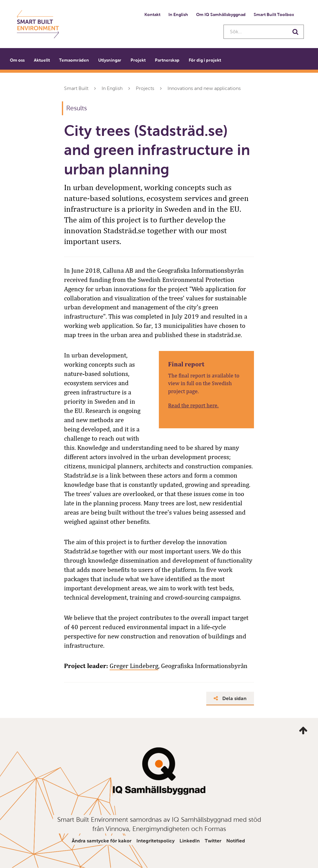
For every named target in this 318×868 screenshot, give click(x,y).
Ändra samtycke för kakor (102, 841)
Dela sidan (230, 698)
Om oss (17, 60)
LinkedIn (190, 841)
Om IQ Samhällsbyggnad (221, 14)
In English (178, 14)
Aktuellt (42, 60)
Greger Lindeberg (134, 666)
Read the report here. (193, 405)
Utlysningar (110, 60)
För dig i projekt (205, 60)
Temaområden (74, 60)
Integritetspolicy (155, 841)
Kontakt (152, 14)
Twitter (213, 841)
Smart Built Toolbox (274, 14)
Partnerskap (167, 60)
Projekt (138, 60)
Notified (236, 841)
